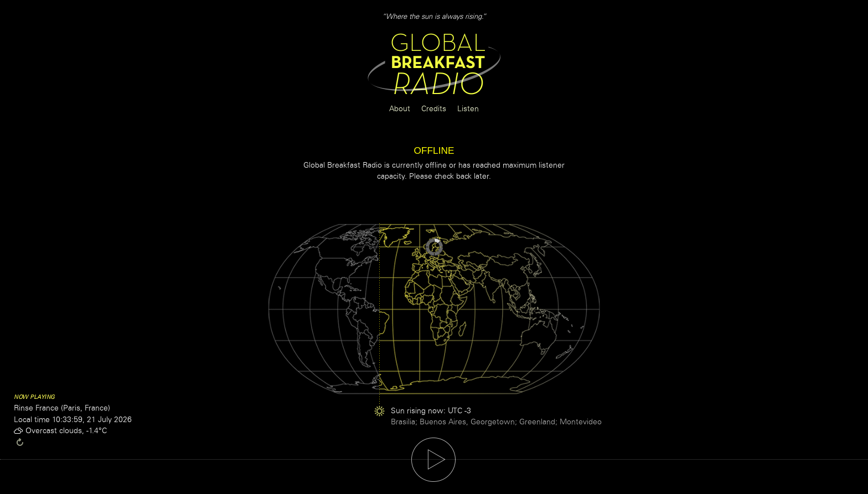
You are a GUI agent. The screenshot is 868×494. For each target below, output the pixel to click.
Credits (434, 109)
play (433, 460)
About (400, 109)
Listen (468, 109)
